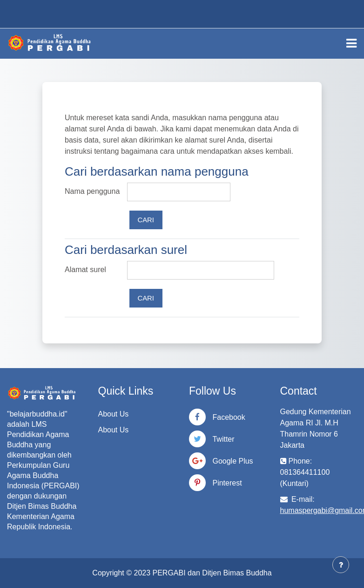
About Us (114, 414)
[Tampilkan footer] (341, 565)
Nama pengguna (92, 191)
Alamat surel (85, 270)
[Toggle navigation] (351, 43)
